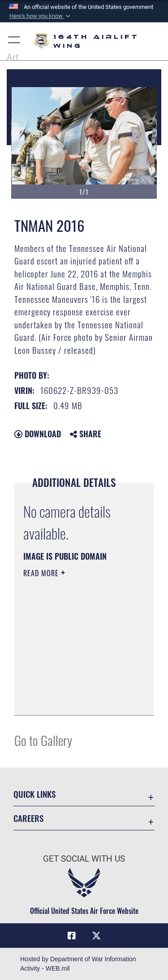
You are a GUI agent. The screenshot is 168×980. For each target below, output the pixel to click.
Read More (42, 573)
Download (38, 434)
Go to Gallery (43, 740)
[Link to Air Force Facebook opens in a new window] (72, 936)
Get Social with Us (84, 859)
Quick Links (34, 794)
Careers (28, 818)
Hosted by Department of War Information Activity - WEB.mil (78, 964)
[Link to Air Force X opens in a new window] (96, 936)
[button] (40, 16)
